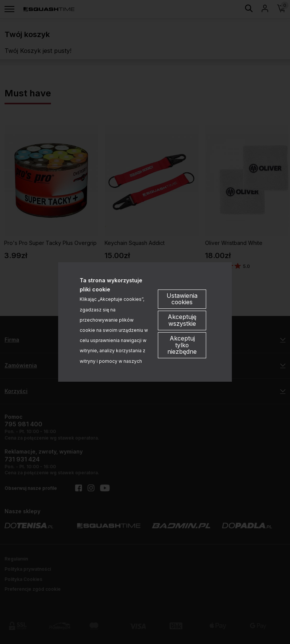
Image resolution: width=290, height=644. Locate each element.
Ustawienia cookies (182, 299)
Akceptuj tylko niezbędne (182, 345)
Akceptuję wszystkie (182, 320)
